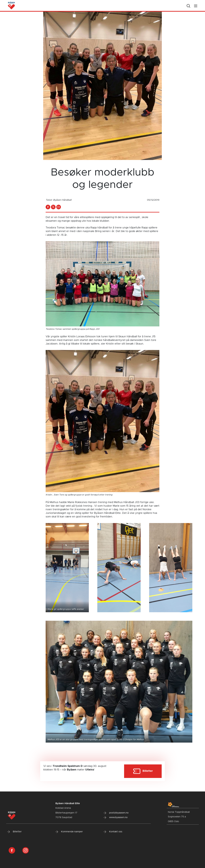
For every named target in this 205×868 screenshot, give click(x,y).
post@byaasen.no (116, 813)
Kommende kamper (69, 832)
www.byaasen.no (116, 818)
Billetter (14, 832)
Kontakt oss (113, 832)
